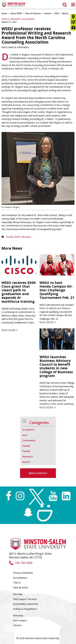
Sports (26, 462)
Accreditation (20, 578)
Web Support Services (25, 599)
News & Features (33, 13)
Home (4, 13)
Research (16, 19)
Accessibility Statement (26, 604)
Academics (29, 19)
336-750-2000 (21, 563)
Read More (10, 330)
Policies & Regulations (25, 609)
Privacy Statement (23, 573)
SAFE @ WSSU (21, 588)
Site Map (18, 594)
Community (29, 440)
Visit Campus (20, 620)
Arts (25, 435)
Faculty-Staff (13, 237)
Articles (48, 13)
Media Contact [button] (38, 473)
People (6, 19)
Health (26, 446)
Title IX (17, 583)
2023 (57, 13)
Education (26, 237)
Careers (17, 625)
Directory (18, 615)
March (65, 13)
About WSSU (16, 13)
